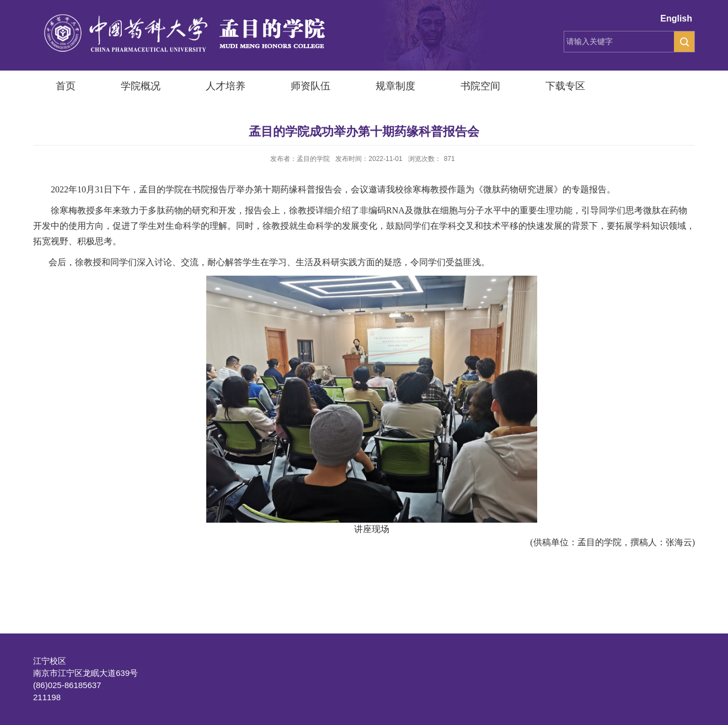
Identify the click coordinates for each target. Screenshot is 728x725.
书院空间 (480, 86)
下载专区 (565, 86)
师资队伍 (311, 86)
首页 (66, 86)
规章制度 (395, 86)
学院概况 (141, 86)
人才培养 (226, 86)
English (676, 18)
